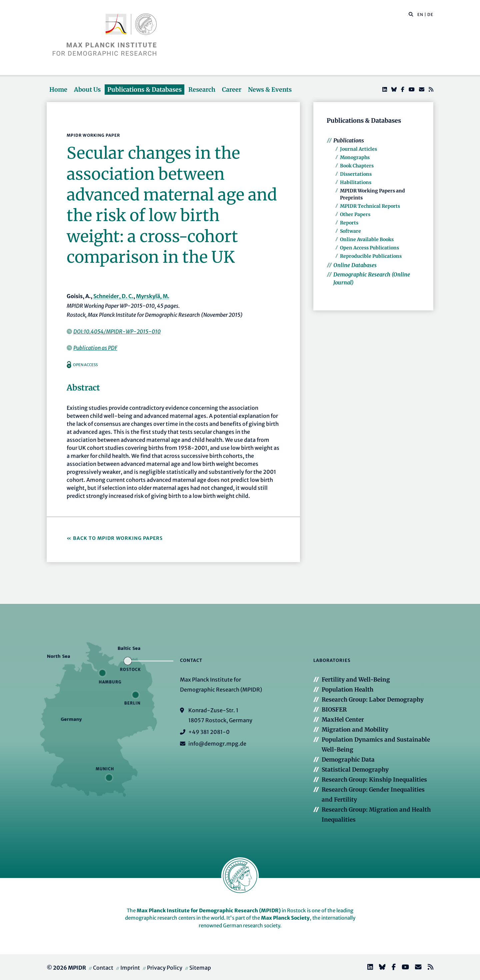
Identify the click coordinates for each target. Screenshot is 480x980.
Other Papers (355, 214)
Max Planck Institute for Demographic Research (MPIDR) (209, 910)
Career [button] (232, 90)
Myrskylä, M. (153, 296)
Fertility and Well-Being (356, 680)
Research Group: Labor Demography (373, 700)
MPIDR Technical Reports (370, 206)
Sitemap (200, 968)
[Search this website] (407, 15)
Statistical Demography (355, 770)
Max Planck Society (285, 918)
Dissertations (356, 174)
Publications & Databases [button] (144, 90)
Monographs (355, 157)
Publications (349, 140)
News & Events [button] (270, 90)
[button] (411, 14)
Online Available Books (367, 239)
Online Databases (355, 265)
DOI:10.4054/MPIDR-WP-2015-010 (117, 331)
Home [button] (58, 90)
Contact (103, 968)
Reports (349, 223)
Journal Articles (358, 149)
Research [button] (202, 90)
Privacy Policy (165, 968)
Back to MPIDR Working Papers (118, 538)
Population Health (347, 690)
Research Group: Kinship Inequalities (374, 780)
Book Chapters (357, 166)
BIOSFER (334, 710)
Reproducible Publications (371, 256)
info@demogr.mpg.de (217, 744)
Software (350, 231)
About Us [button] (87, 90)
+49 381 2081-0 (209, 732)
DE (430, 15)
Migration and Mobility (355, 730)
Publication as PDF (95, 348)
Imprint (130, 968)
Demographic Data (348, 760)
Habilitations (356, 182)
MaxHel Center (343, 720)
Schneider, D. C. (113, 296)
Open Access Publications (369, 248)
